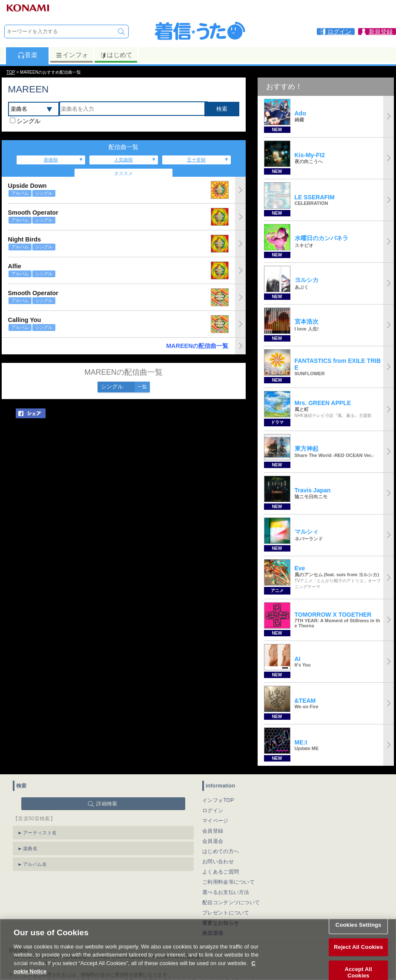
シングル (29, 121)
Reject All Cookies (358, 953)
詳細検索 (107, 804)
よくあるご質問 (221, 872)
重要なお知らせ (221, 923)
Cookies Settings (359, 931)
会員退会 (213, 841)
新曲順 (51, 160)
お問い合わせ (218, 862)
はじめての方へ (221, 851)
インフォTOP (218, 800)
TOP (11, 72)
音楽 (27, 55)
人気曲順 (123, 160)
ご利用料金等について (228, 882)
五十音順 (196, 160)
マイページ (215, 821)
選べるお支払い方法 (226, 892)
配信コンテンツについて (231, 902)
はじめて (116, 55)
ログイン (213, 810)
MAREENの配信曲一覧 (197, 346)
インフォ (72, 55)
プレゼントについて (226, 913)
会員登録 (213, 831)
